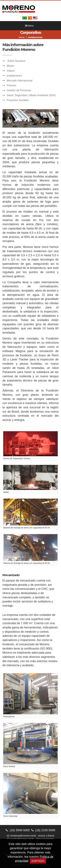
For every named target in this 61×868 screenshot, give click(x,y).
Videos (11, 71)
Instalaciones (14, 76)
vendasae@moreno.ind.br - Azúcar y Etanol (30, 836)
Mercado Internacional (20, 81)
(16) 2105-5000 (43, 830)
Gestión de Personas (19, 90)
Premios (11, 85)
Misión (10, 66)
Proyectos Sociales (18, 100)
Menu (29, 26)
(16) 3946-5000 (18, 830)
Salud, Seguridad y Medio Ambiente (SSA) (31, 95)
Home (22, 37)
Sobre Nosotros (16, 61)
